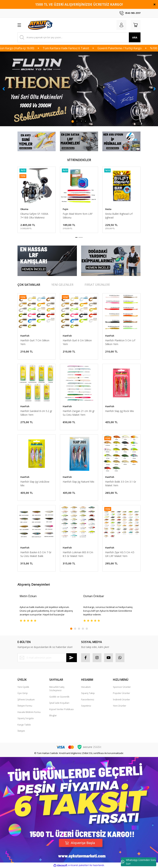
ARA (135, 37)
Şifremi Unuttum (26, 699)
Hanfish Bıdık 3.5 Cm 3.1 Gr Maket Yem (121, 483)
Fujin (65, 209)
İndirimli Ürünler (122, 699)
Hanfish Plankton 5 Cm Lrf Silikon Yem (120, 342)
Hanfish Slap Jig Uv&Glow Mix (35, 483)
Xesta (108, 209)
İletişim (21, 731)
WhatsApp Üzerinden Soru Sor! (138, 862)
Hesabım (86, 687)
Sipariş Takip (88, 693)
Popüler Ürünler (122, 693)
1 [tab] (73, 121)
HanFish (25, 336)
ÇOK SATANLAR (29, 285)
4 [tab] (85, 121)
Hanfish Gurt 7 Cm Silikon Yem (35, 342)
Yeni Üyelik (23, 687)
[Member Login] (121, 25)
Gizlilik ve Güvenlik (59, 697)
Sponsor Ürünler (122, 687)
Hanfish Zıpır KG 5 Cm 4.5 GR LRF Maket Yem (120, 554)
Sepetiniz (86, 706)
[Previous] (4, 89)
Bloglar (53, 715)
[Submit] (72, 658)
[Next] (154, 89)
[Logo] (41, 25)
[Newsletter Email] (47, 658)
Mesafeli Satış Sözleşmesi (57, 689)
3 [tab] (81, 121)
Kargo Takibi (24, 725)
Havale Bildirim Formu (29, 712)
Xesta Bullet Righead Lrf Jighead (119, 216)
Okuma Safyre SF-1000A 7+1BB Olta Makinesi (34, 216)
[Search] (79, 37)
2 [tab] (77, 121)
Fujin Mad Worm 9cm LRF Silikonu (78, 216)
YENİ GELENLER (62, 285)
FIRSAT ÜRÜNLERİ (97, 285)
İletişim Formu (25, 706)
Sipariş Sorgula (26, 718)
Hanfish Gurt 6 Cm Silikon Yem (77, 342)
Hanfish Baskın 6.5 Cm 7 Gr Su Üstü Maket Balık (36, 554)
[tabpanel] (79, 89)
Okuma (24, 209)
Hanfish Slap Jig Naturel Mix (78, 482)
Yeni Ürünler (120, 706)
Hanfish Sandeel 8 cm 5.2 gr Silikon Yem (36, 413)
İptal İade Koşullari (59, 703)
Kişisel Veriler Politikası (62, 709)
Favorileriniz (88, 699)
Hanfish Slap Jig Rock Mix (119, 411)
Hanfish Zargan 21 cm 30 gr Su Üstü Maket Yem (79, 413)
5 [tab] (87, 629)
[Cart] (136, 25)
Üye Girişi (23, 693)
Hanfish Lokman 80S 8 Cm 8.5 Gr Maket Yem (78, 554)
